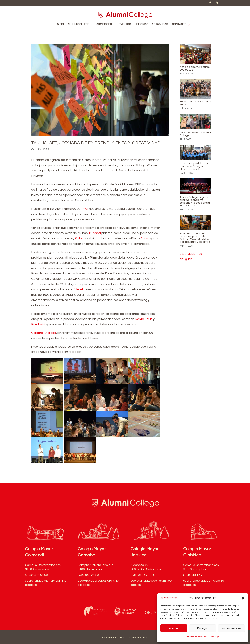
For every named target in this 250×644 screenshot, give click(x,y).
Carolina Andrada (44, 333)
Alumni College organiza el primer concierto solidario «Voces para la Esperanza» (195, 201)
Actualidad (160, 24)
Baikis (79, 238)
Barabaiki (38, 324)
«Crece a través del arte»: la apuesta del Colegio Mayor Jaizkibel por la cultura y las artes (195, 238)
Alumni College (78, 24)
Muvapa (95, 233)
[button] (243, 598)
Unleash (78, 289)
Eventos (125, 24)
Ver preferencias (231, 628)
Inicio (60, 24)
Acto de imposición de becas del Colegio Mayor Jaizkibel (194, 166)
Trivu (84, 209)
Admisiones (104, 24)
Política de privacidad (197, 637)
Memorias (141, 24)
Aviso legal (214, 637)
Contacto (179, 24)
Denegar (203, 628)
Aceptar (174, 628)
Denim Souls (144, 319)
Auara (145, 238)
